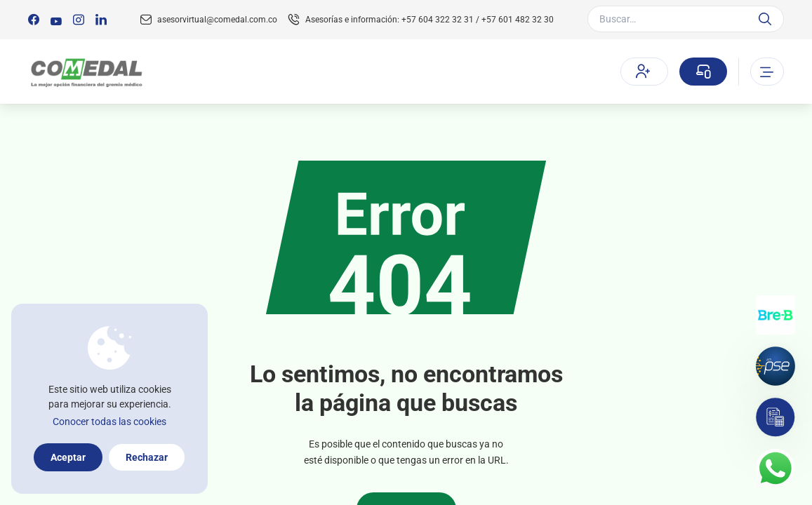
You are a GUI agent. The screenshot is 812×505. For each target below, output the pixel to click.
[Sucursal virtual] (703, 72)
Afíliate (643, 71)
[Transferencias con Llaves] (776, 315)
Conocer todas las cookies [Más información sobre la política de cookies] (109, 422)
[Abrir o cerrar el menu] (767, 72)
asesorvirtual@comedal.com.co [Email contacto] (217, 20)
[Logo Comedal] (86, 72)
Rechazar (147, 457)
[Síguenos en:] (34, 20)
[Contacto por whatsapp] (776, 469)
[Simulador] (776, 417)
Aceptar (68, 457)
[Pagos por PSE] (776, 366)
